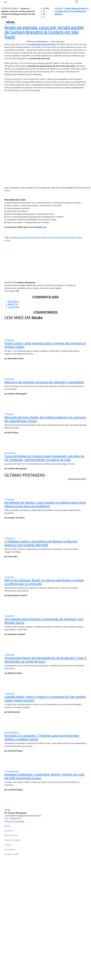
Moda (7, 826)
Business (8, 831)
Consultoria (10, 849)
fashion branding (68, 237)
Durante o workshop (14, 79)
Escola (7, 845)
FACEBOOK (14, 302)
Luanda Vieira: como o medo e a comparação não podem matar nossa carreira (45, 698)
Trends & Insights (12, 840)
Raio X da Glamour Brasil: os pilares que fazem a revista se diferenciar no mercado (44, 582)
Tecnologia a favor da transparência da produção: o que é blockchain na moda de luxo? (45, 660)
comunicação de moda (36, 237)
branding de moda (18, 237)
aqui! (44, 227)
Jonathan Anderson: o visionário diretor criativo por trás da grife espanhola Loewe (44, 776)
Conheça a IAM (11, 854)
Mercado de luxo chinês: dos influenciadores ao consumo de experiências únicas (45, 419)
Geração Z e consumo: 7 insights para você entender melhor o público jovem (42, 737)
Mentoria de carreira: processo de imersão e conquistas (44, 382)
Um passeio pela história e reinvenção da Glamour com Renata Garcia (44, 621)
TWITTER (13, 304)
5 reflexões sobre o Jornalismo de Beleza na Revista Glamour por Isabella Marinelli (41, 543)
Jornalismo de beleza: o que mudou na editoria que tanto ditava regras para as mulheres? (45, 504)
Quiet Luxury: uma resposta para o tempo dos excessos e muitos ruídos (45, 345)
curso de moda (54, 237)
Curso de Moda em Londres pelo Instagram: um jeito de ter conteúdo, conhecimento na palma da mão (44, 458)
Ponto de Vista (11, 835)
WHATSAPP (14, 307)
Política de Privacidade (14, 821)
